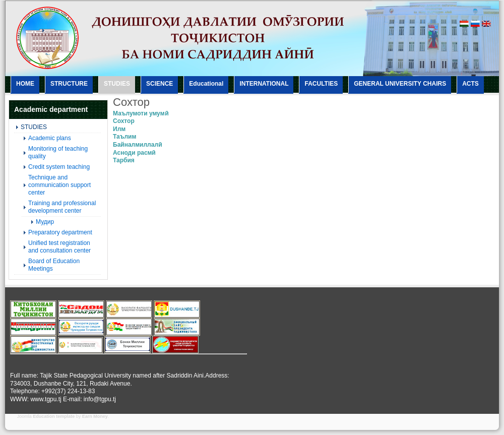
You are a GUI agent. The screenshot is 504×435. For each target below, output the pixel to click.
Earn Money (95, 416)
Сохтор (124, 121)
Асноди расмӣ (134, 153)
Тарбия (124, 160)
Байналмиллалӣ (137, 145)
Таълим (124, 137)
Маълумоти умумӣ (141, 113)
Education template (54, 416)
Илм (119, 129)
